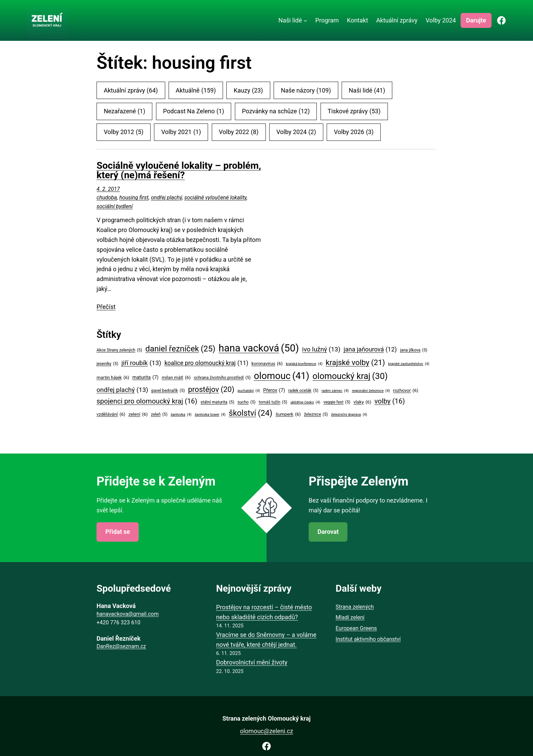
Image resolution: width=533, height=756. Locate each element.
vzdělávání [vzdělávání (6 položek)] (111, 414)
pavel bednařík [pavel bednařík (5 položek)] (168, 391)
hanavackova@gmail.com (128, 614)
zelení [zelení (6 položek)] (138, 414)
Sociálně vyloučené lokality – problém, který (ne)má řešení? (179, 170)
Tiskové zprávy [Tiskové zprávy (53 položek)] (354, 111)
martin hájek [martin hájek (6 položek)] (113, 378)
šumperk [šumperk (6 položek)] (288, 414)
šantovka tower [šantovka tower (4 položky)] (210, 415)
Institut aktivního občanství (368, 639)
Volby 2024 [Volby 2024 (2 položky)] (296, 132)
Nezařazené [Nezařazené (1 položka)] (124, 111)
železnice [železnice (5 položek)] (316, 415)
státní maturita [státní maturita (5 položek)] (217, 402)
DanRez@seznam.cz (121, 646)
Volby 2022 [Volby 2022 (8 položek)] (239, 132)
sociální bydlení (115, 206)
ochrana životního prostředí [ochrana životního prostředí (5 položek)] (222, 378)
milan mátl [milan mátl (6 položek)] (176, 378)
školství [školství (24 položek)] (251, 413)
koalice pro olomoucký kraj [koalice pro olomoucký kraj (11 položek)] (207, 363)
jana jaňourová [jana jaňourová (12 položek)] (370, 349)
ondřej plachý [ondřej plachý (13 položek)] (122, 390)
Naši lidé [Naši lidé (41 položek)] (367, 91)
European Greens (356, 628)
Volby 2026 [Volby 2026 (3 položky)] (354, 132)
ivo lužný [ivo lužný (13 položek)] (321, 349)
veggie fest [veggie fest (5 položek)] (337, 402)
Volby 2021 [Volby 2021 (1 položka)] (181, 132)
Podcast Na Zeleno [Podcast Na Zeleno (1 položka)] (194, 111)
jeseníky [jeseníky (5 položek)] (107, 364)
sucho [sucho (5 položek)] (247, 402)
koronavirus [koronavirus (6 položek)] (267, 364)
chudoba (107, 198)
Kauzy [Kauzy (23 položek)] (248, 91)
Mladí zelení (350, 617)
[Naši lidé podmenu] (305, 21)
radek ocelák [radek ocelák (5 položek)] (303, 391)
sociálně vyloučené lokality (215, 198)
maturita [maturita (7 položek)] (145, 378)
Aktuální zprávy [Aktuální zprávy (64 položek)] (131, 91)
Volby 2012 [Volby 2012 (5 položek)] (124, 132)
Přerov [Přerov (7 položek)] (274, 391)
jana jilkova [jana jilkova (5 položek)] (414, 350)
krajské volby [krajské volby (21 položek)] (355, 362)
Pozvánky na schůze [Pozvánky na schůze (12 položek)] (276, 111)
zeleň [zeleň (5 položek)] (159, 415)
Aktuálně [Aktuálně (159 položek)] (196, 91)
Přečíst (106, 307)
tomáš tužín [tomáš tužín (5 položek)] (273, 402)
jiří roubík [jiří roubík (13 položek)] (141, 363)
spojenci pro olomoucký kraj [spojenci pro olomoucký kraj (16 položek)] (147, 401)
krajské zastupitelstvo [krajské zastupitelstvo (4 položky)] (409, 364)
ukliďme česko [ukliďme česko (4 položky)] (305, 402)
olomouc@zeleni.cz (266, 731)
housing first (134, 198)
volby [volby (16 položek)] (390, 401)
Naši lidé (290, 20)
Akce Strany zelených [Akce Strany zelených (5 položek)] (119, 350)
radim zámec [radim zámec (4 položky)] (335, 391)
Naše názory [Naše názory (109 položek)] (306, 91)
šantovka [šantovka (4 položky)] (181, 415)
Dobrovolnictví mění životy (252, 662)
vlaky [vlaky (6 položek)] (362, 402)
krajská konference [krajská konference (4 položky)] (304, 364)
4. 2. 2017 (108, 189)
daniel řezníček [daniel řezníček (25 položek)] (180, 349)
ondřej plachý (166, 198)
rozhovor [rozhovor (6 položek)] (406, 391)
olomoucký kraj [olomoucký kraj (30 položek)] (350, 376)
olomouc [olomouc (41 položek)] (282, 376)
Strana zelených (355, 607)
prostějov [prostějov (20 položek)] (211, 389)
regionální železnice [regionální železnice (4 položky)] (371, 391)
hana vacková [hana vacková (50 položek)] (259, 348)
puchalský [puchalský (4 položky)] (249, 391)
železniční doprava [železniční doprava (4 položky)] (349, 415)
